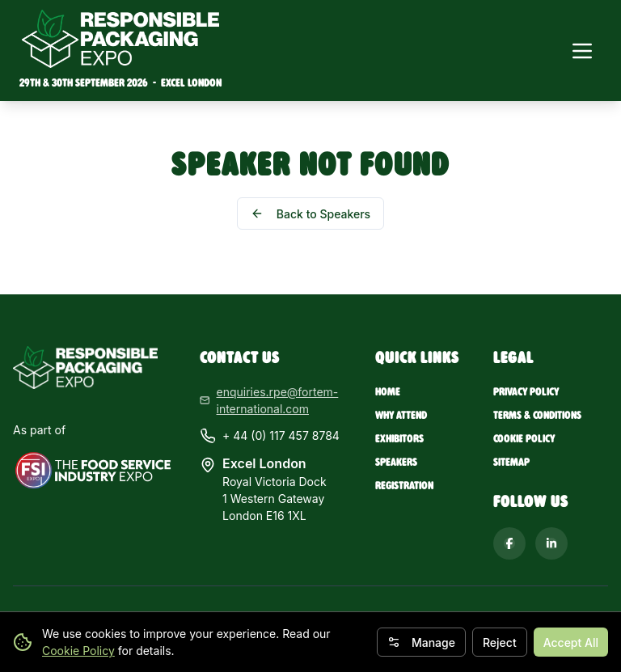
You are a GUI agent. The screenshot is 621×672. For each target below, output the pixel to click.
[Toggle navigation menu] (582, 51)
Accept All (571, 642)
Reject (500, 642)
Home (388, 392)
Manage (421, 642)
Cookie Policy (78, 651)
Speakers (396, 462)
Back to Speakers (310, 214)
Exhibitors (399, 439)
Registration (404, 486)
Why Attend (401, 415)
